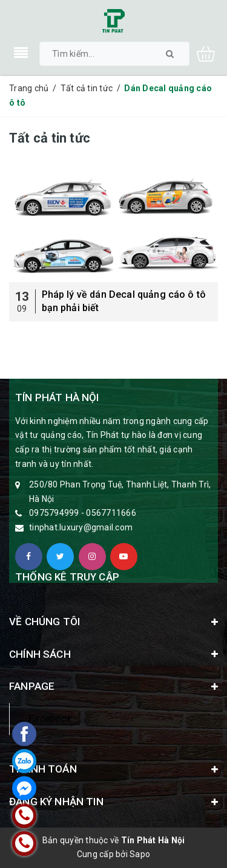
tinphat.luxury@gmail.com (81, 527)
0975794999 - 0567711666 (83, 513)
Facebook (49, 719)
